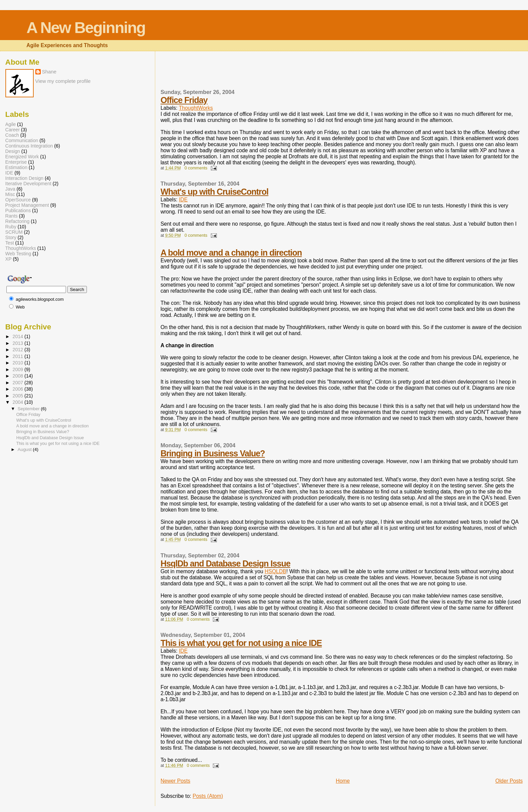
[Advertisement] (200, 74)
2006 (18, 389)
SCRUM (14, 232)
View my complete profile (63, 81)
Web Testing (18, 254)
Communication (22, 140)
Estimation (16, 167)
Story (11, 237)
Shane (49, 72)
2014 (18, 336)
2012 (18, 350)
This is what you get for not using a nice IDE (241, 643)
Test (10, 243)
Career (13, 130)
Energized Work (22, 157)
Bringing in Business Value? (213, 453)
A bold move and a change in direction (231, 253)
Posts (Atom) (208, 796)
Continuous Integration (29, 146)
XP (9, 259)
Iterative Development (28, 184)
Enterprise (16, 162)
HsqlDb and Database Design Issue (225, 563)
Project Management (27, 205)
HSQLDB (275, 571)
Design (13, 151)
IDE (183, 200)
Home (343, 781)
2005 (18, 396)
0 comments (196, 168)
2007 (18, 383)
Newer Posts (175, 781)
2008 (18, 376)
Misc (10, 194)
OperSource (18, 200)
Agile (11, 124)
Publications (18, 210)
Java (10, 189)
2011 (18, 356)
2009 (18, 369)
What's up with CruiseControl (214, 192)
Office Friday (184, 100)
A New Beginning (86, 28)
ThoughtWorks (196, 108)
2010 (18, 363)
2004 (18, 402)
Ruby (11, 227)
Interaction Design (24, 178)
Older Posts (509, 781)
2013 (18, 343)
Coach (12, 135)
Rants (12, 216)
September (29, 409)
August (25, 449)
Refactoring (18, 221)
